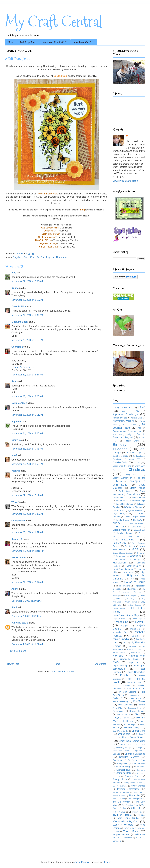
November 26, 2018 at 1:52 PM (27, 464)
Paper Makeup (120, 666)
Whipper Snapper (121, 834)
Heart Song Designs (123, 569)
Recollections (119, 711)
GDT (135, 549)
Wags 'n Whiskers (123, 825)
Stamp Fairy (122, 763)
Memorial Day (120, 632)
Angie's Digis (136, 418)
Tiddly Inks (136, 808)
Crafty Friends (137, 488)
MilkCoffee (136, 636)
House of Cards (135, 582)
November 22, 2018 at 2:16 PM (27, 340)
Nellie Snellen (119, 653)
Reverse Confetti (137, 711)
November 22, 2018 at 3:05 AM (27, 281)
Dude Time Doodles (137, 523)
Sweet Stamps (138, 786)
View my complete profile (126, 181)
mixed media (121, 639)
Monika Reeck (19, 558)
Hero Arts (128, 572)
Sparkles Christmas (135, 754)
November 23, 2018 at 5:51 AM (27, 415)
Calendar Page (134, 453)
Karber (142, 595)
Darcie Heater (139, 498)
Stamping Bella (124, 773)
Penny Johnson (134, 682)
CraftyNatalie (18, 520)
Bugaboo (18, 257)
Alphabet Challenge (125, 414)
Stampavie (140, 767)
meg (14, 273)
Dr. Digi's (137, 520)
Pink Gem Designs (127, 692)
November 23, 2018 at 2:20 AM (27, 396)
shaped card (124, 734)
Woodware (127, 838)
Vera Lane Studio (128, 818)
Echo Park (136, 527)
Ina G (14, 455)
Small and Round (121, 751)
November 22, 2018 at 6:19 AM (27, 300)
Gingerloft (141, 553)
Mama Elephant (138, 619)
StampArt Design (124, 767)
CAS (137, 463)
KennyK (119, 598)
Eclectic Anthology (121, 530)
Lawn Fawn (119, 608)
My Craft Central (54, 22)
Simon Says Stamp (133, 737)
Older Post (100, 664)
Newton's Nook (137, 656)
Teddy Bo (138, 792)
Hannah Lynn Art (133, 566)
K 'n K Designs (130, 595)
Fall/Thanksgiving (46, 257)
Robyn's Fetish (121, 718)
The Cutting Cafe (135, 799)
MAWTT (140, 622)
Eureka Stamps (125, 533)
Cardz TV (134, 459)
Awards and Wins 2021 (84, 42)
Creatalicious (134, 494)
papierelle (17, 422)
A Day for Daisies (122, 408)
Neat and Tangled (135, 649)
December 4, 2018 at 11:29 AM (27, 644)
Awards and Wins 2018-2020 (55, 42)
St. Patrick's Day (136, 760)
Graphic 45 (136, 556)
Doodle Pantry (122, 520)
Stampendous (123, 770)
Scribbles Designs (132, 728)
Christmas (137, 470)
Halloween (119, 563)
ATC (140, 428)
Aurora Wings (119, 431)
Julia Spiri (117, 595)
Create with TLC (120, 498)
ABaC (141, 407)
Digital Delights (120, 514)
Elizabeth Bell (139, 530)
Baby (129, 434)
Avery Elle (117, 434)
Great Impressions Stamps (127, 559)
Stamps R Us (120, 779)
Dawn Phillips (19, 306)
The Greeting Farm (130, 805)
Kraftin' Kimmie (131, 602)
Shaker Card (138, 731)
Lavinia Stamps (134, 605)
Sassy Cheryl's (130, 725)
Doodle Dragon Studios (135, 517)
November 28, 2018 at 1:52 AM (27, 532)
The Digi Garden (121, 802)
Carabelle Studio (121, 456)
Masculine (122, 622)
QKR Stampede (126, 705)
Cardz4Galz (29, 257)
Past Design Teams (28, 42)
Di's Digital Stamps (133, 507)
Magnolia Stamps (120, 619)
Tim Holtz (119, 812)
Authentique (136, 431)
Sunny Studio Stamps (133, 783)
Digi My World (118, 510)
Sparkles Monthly (129, 757)
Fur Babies (130, 546)
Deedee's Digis (139, 501)
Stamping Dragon (133, 776)
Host (132, 579)
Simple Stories (126, 744)
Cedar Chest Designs (122, 466)
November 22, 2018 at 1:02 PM (27, 315)
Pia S (14, 607)
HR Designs (125, 586)
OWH (116, 662)
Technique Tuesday (121, 792)
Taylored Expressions (128, 789)
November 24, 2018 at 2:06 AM (27, 433)
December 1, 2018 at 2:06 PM (26, 601)
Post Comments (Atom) (63, 672)
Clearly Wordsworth (122, 478)
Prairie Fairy (135, 698)
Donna (15, 288)
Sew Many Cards (120, 731)
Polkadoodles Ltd (135, 695)
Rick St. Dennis (123, 714)
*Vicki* (15, 502)
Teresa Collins (119, 796)
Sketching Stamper (124, 748)
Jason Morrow (82, 862)
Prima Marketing (121, 701)
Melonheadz (135, 629)
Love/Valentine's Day (126, 615)
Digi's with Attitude (135, 510)
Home (11, 42)
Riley (137, 714)
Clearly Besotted (132, 475)
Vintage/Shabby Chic (126, 821)
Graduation (121, 556)
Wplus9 (139, 838)
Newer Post (13, 664)
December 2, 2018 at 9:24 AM (26, 616)
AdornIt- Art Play (130, 411)
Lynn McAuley (19, 403)
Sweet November (120, 786)
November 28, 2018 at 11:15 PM (28, 551)
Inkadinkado (132, 589)
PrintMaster (139, 701)
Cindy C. (16, 440)
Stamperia (141, 770)
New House (136, 653)
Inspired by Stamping (132, 592)
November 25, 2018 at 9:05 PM (27, 449)
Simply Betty (140, 744)
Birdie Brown (132, 441)
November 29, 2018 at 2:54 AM (27, 582)
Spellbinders (118, 760)
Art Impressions (129, 425)
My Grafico (133, 646)
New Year (118, 656)
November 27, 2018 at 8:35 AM (27, 514)
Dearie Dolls (122, 501)
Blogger (107, 862)
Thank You (61, 257)
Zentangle (117, 841)
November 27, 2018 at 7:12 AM (27, 495)
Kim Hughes (132, 599)
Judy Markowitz (20, 623)
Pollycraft (118, 698)
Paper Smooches (136, 672)
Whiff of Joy (130, 828)
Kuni (14, 381)
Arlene (15, 589)
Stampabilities (139, 763)
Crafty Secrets (126, 491)
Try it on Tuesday (122, 815)
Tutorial (142, 815)
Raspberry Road (134, 708)
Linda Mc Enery (20, 322)
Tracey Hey (137, 812)
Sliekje (139, 748)
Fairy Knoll (134, 536)
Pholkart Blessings (122, 685)
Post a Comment (17, 651)
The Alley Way (119, 799)
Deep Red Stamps (124, 504)
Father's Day (119, 543)
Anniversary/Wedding (124, 421)
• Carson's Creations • (23, 367)
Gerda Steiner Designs (123, 553)
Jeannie (16, 471)
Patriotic (124, 675)
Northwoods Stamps (129, 659)
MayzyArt (125, 626)
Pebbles (129, 679)
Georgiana (17, 347)
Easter (120, 527)
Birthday (120, 445)
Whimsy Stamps (132, 831)
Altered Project (120, 418)
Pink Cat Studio (136, 689)
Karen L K (17, 539)
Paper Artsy (135, 663)
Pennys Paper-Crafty (48, 247)
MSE (125, 643)
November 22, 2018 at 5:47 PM (27, 375)
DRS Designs (119, 523)
